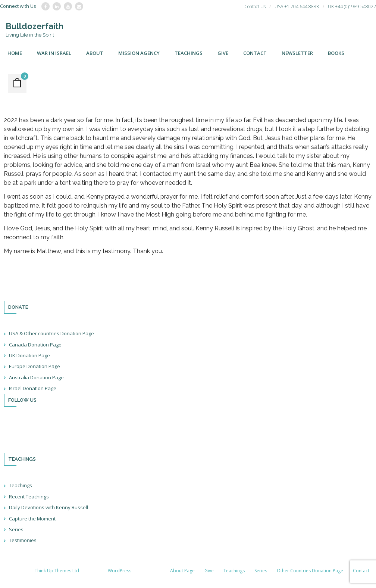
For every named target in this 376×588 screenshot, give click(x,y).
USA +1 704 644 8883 (297, 7)
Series (16, 529)
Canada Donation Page (35, 345)
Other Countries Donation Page (310, 571)
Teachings (21, 486)
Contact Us (255, 7)
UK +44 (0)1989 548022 (352, 7)
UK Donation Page (29, 355)
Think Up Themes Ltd (57, 571)
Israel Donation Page (33, 389)
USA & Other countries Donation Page (51, 334)
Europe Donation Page (35, 367)
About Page (182, 571)
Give (209, 571)
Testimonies (23, 541)
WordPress (120, 571)
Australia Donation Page (36, 377)
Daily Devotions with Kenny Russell (48, 507)
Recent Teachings (29, 497)
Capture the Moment (32, 519)
